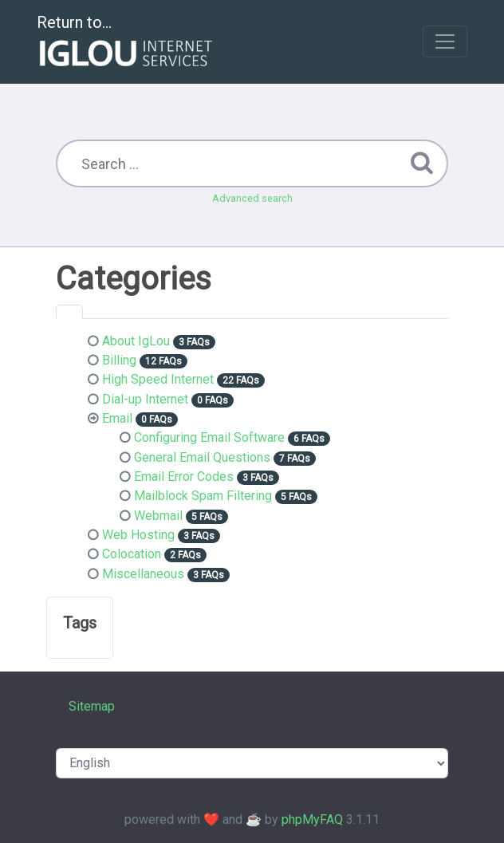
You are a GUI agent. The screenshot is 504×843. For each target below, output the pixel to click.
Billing (119, 360)
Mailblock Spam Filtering (203, 496)
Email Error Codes (184, 477)
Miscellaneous (143, 574)
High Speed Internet (158, 379)
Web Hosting (138, 535)
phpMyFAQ (312, 819)
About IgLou (136, 341)
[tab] (69, 312)
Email (117, 418)
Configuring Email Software (209, 437)
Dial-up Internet (145, 399)
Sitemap (92, 706)
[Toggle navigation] (445, 41)
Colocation (132, 554)
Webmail (158, 516)
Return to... (126, 43)
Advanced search (252, 198)
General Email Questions (202, 457)
